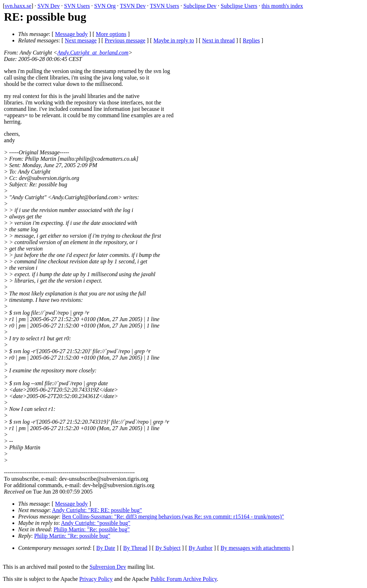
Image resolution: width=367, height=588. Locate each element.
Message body (72, 34)
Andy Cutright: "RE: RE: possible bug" (97, 510)
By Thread (135, 548)
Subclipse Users (239, 6)
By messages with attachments (256, 548)
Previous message (125, 40)
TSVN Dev (133, 6)
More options (111, 34)
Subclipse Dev (200, 6)
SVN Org (105, 6)
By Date (106, 548)
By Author (201, 548)
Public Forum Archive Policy (184, 579)
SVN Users (77, 6)
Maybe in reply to (174, 40)
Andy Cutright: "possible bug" (96, 523)
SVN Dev (49, 6)
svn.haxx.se (18, 6)
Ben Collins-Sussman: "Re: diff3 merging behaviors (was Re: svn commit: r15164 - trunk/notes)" (173, 517)
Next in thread (219, 40)
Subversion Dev (108, 567)
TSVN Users (164, 6)
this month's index (282, 6)
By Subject (168, 548)
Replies (251, 40)
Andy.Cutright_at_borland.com (93, 53)
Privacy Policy (96, 579)
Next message (81, 40)
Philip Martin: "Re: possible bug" (91, 529)
